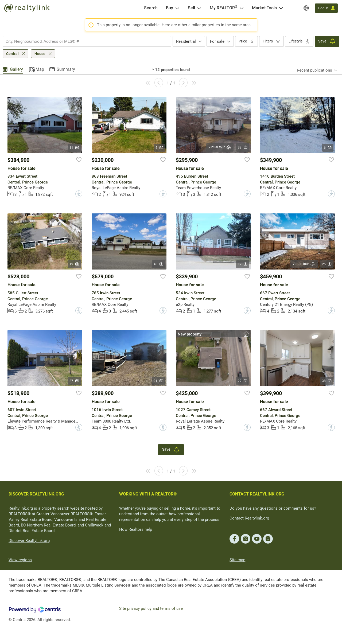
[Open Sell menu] (199, 8)
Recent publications (314, 70)
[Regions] (306, 8)
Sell (191, 8)
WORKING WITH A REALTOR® (148, 494)
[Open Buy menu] (177, 8)
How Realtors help (136, 529)
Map (40, 69)
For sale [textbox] (217, 41)
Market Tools (264, 8)
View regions (20, 560)
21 (159, 381)
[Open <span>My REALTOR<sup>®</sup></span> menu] (242, 8)
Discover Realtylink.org (29, 541)
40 (159, 264)
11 (74, 148)
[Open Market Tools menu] (281, 8)
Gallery (16, 69)
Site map (237, 560)
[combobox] (87, 41)
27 (74, 381)
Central (12, 54)
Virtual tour (220, 147)
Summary (66, 69)
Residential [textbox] (186, 41)
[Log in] (326, 8)
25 (327, 264)
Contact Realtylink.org (249, 518)
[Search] (151, 8)
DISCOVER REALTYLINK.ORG (36, 494)
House (40, 54)
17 (243, 264)
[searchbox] (84, 41)
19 (74, 264)
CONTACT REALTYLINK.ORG (257, 494)
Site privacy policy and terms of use (151, 608)
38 (243, 147)
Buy (170, 8)
